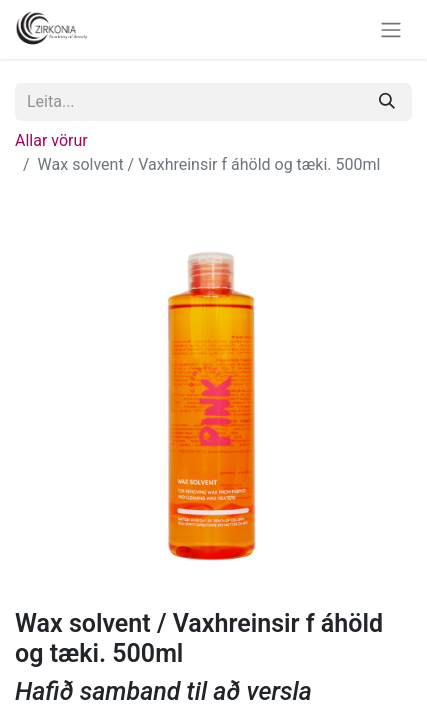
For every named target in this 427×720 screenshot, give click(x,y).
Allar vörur (51, 140)
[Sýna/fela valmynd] (391, 29)
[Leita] (387, 102)
